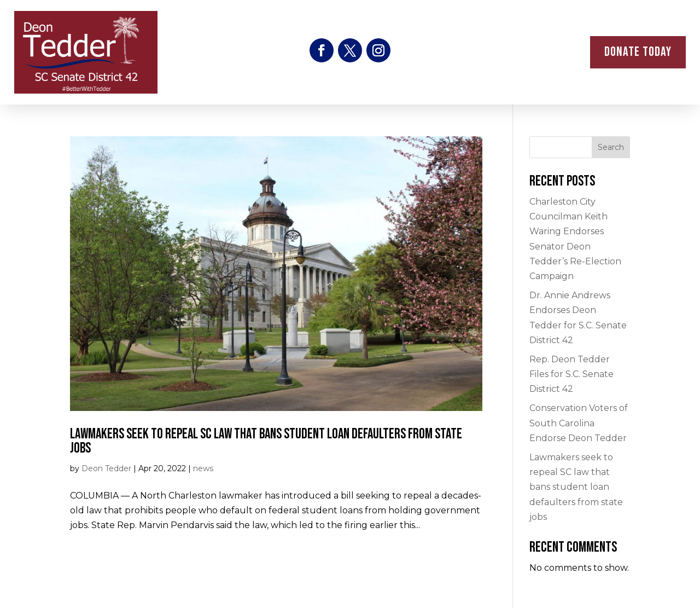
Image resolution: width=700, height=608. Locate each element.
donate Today (638, 52)
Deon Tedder (106, 468)
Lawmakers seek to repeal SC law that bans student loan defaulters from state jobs (266, 441)
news (203, 468)
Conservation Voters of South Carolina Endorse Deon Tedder (579, 423)
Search (611, 147)
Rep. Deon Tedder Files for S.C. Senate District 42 (571, 374)
